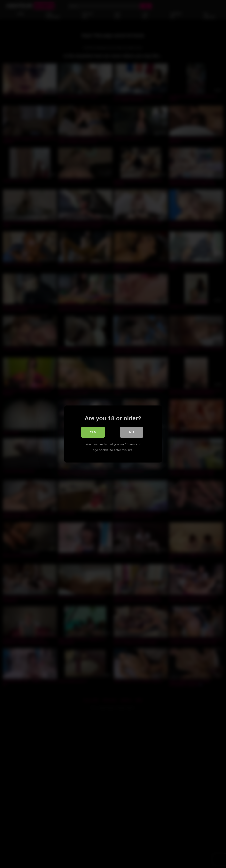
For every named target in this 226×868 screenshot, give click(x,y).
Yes (93, 432)
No (132, 432)
